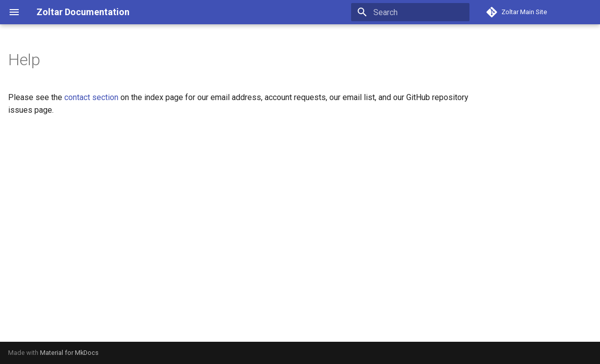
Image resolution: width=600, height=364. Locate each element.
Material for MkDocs (69, 353)
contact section (91, 97)
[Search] (410, 12)
